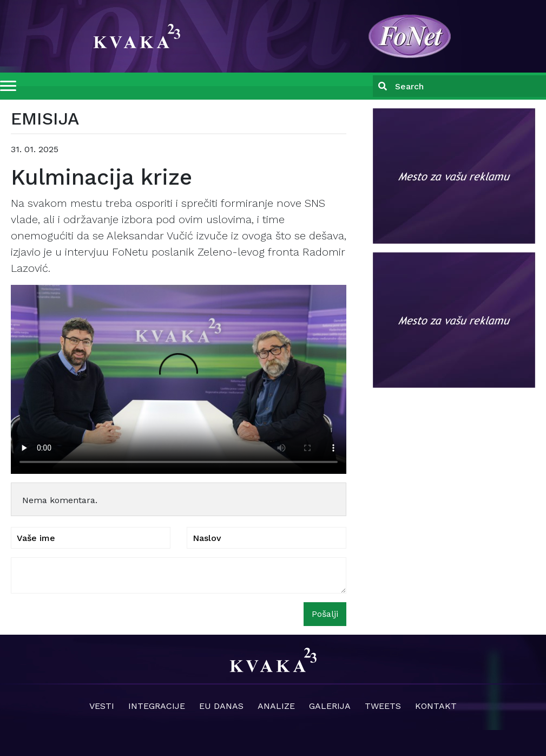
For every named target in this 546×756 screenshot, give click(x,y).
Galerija (330, 706)
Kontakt (436, 706)
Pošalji (325, 614)
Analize (276, 706)
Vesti (102, 706)
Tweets (383, 706)
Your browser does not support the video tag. (179, 379)
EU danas (221, 706)
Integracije (157, 706)
